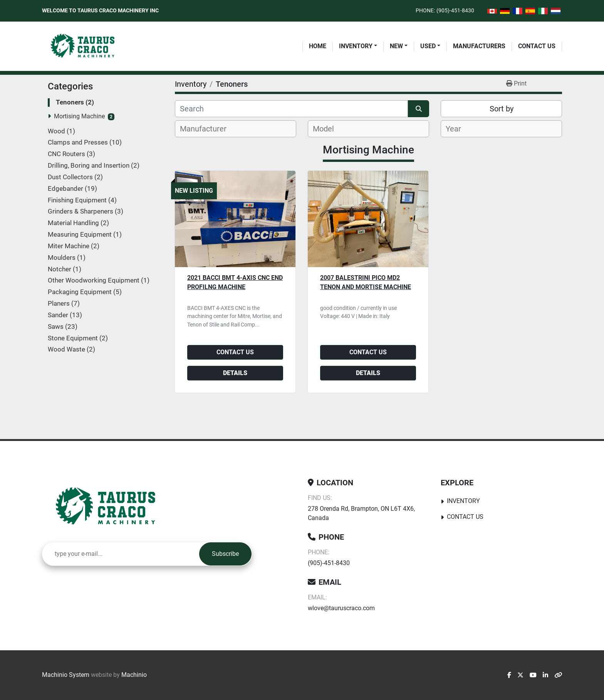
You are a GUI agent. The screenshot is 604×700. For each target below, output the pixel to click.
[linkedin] (545, 675)
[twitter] (520, 675)
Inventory (356, 46)
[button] (358, 46)
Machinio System (66, 675)
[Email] (121, 554)
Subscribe (225, 554)
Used (428, 46)
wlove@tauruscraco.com (341, 608)
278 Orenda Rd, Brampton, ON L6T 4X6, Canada (361, 513)
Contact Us (537, 46)
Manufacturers (479, 46)
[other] (558, 675)
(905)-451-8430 (455, 10)
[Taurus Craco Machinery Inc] (111, 507)
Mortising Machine (79, 116)
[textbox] (207, 129)
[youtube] (533, 675)
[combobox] (236, 129)
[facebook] (509, 675)
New (396, 46)
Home (318, 46)
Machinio (134, 675)
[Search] (291, 109)
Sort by (502, 109)
